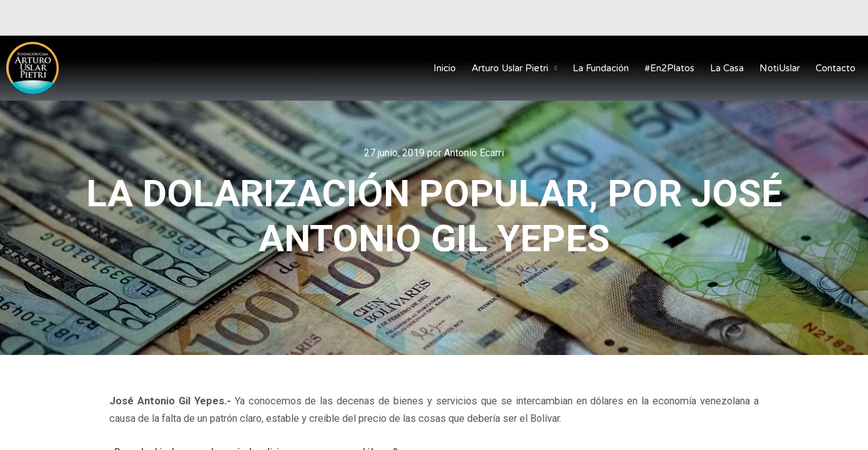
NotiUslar (780, 68)
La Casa (727, 68)
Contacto (836, 68)
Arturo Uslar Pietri (514, 68)
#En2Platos (669, 68)
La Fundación (601, 68)
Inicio (445, 68)
